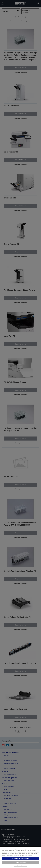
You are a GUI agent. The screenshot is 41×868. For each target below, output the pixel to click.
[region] (20, 857)
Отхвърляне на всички (20, 862)
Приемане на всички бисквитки (21, 858)
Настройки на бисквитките (20, 866)
